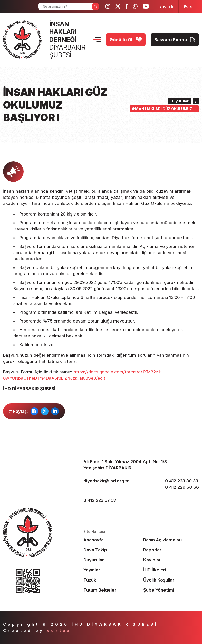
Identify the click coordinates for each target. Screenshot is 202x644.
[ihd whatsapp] (135, 6)
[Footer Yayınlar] (111, 570)
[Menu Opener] (97, 40)
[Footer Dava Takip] (111, 550)
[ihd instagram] (108, 6)
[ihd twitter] (118, 6)
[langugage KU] (189, 6)
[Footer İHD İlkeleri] (171, 570)
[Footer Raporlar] (171, 550)
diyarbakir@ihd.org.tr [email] (106, 481)
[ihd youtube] (146, 6)
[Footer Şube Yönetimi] (171, 590)
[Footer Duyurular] (111, 560)
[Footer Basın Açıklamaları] (171, 540)
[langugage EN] (166, 6)
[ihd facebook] (127, 6)
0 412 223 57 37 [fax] (100, 500)
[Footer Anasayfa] (111, 540)
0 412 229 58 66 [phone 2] (182, 487)
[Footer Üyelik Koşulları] (171, 580)
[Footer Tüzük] (111, 580)
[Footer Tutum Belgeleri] (111, 590)
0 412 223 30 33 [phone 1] (182, 481)
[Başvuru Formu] (175, 40)
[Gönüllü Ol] (126, 40)
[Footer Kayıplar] (171, 560)
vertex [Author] (59, 630)
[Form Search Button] (95, 6)
